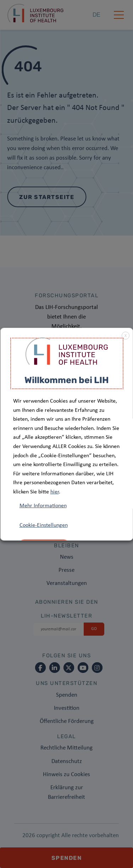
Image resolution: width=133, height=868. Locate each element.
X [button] (125, 336)
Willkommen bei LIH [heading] (67, 380)
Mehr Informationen (43, 506)
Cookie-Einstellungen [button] (43, 525)
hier (54, 492)
